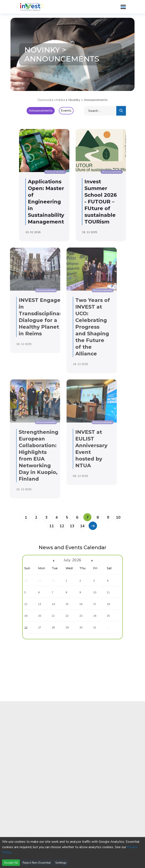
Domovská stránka (51, 100)
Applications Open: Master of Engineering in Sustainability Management (44, 202)
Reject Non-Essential (37, 863)
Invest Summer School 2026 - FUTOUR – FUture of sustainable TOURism (98, 202)
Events (66, 111)
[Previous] (93, 526)
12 (62, 526)
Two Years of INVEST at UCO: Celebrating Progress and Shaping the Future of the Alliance (66, 327)
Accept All (11, 863)
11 (52, 526)
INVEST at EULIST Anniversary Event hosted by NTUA (65, 449)
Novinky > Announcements (88, 100)
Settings (61, 863)
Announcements (41, 111)
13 (72, 526)
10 (118, 517)
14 (82, 526)
